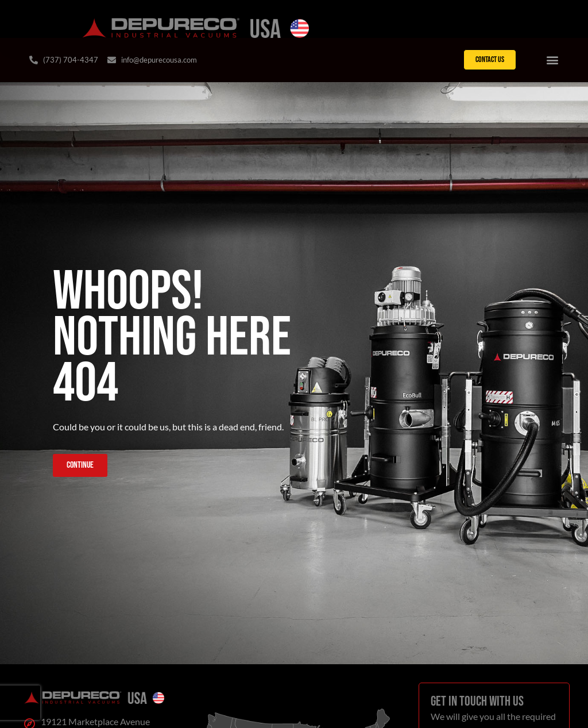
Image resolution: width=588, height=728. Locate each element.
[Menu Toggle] (552, 60)
